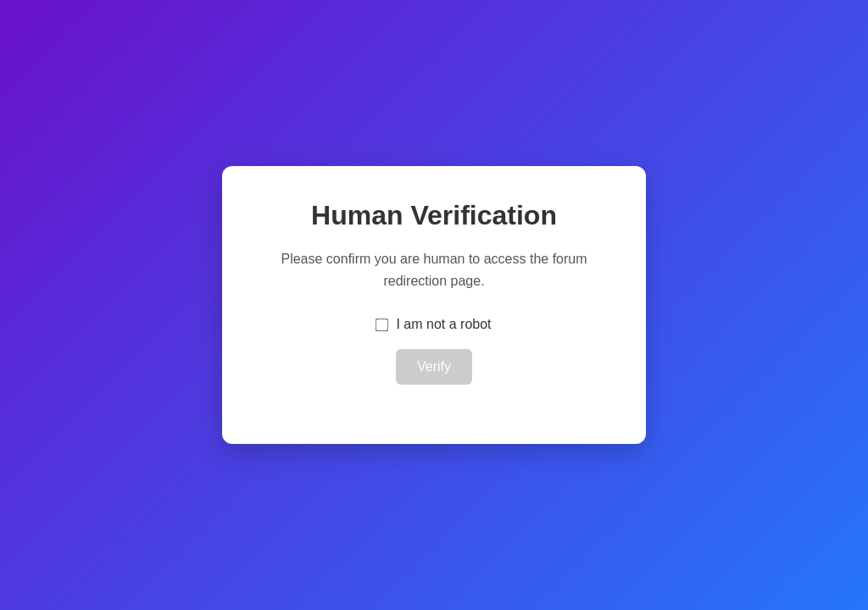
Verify (434, 366)
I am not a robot (443, 324)
